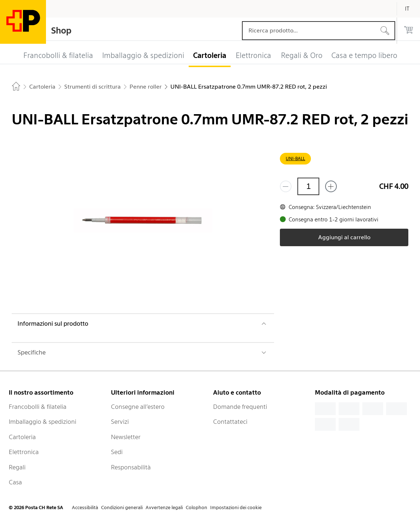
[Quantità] (308, 186)
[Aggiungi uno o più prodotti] (331, 186)
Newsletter (126, 437)
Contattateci (230, 422)
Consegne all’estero (138, 407)
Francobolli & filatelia (38, 407)
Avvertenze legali (164, 508)
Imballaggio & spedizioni (43, 422)
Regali (17, 467)
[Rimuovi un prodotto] (286, 186)
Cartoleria (22, 437)
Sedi (117, 452)
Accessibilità (85, 508)
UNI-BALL (295, 158)
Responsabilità (131, 467)
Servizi (120, 422)
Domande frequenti (240, 407)
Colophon (196, 508)
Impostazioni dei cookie (236, 508)
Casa (15, 482)
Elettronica (24, 452)
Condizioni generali (122, 508)
